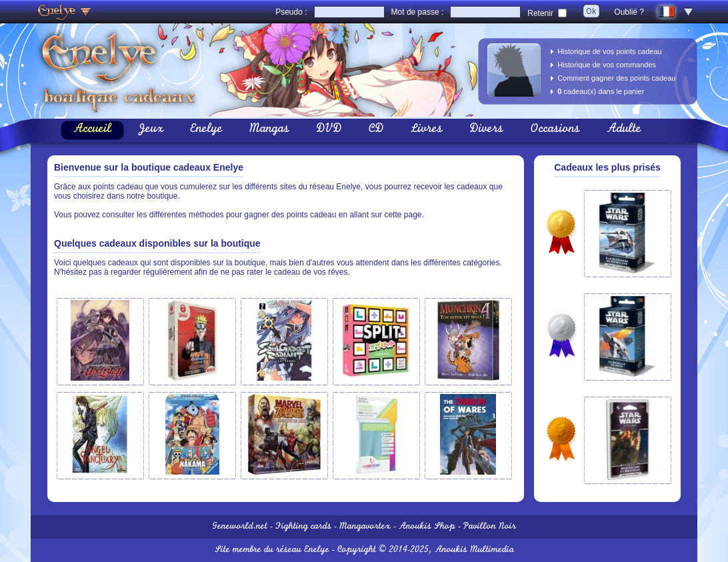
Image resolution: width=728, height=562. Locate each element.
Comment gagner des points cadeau (616, 78)
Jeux (151, 130)
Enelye (206, 130)
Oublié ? (629, 12)
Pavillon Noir (490, 527)
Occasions (555, 130)
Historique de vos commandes (607, 65)
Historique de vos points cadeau (610, 51)
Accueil (92, 130)
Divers (486, 130)
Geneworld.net (240, 527)
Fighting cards (303, 527)
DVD (329, 130)
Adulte (624, 130)
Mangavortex (365, 527)
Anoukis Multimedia (474, 550)
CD (376, 130)
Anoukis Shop (427, 527)
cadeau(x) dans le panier (601, 91)
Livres (427, 130)
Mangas (269, 130)
